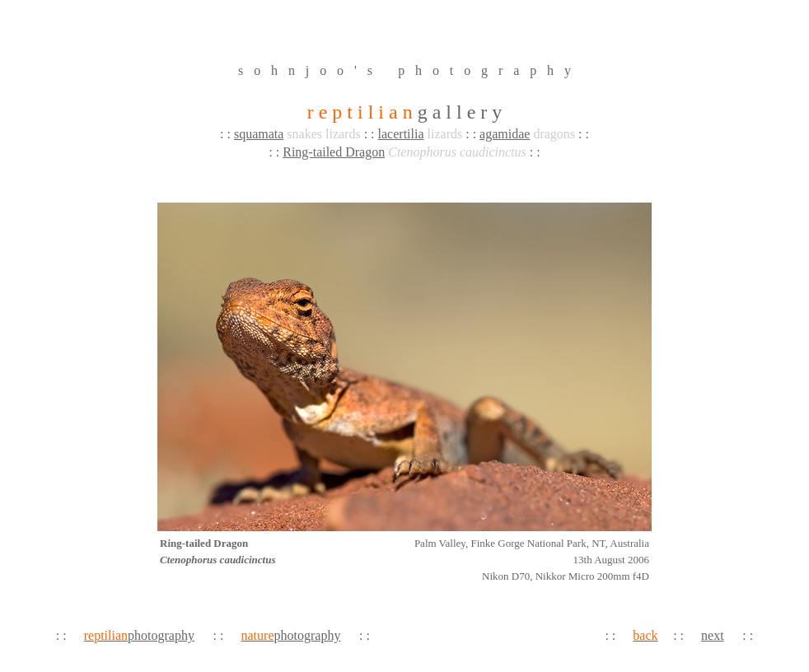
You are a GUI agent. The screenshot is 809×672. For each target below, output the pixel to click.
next (713, 635)
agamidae (505, 134)
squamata (259, 134)
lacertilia (401, 134)
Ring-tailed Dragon (334, 152)
